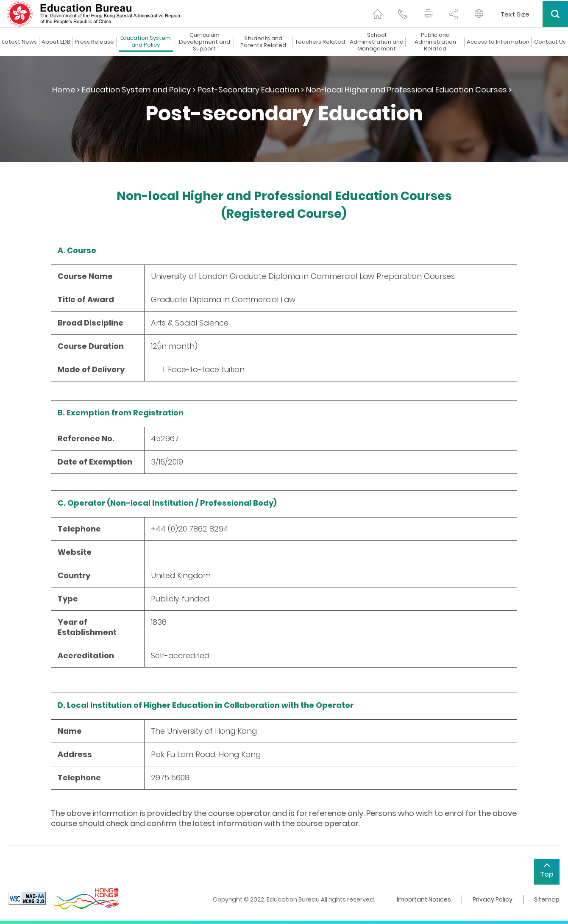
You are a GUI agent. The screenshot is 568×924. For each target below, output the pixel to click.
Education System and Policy (146, 42)
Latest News (19, 42)
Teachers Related (320, 42)
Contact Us (550, 42)
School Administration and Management (377, 42)
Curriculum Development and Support (205, 42)
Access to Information (498, 42)
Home (64, 90)
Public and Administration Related (435, 42)
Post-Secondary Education (248, 90)
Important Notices (424, 899)
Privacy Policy (493, 899)
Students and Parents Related (263, 42)
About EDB (56, 42)
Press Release (94, 42)
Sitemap (547, 899)
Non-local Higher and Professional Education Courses (407, 90)
